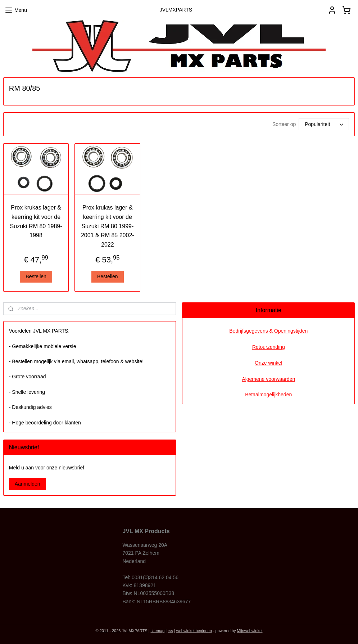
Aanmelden (28, 484)
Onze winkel (268, 363)
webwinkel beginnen (194, 631)
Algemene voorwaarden (268, 379)
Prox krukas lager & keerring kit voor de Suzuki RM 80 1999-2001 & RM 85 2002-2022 (108, 226)
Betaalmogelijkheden (268, 395)
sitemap (158, 631)
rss (170, 631)
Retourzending (269, 347)
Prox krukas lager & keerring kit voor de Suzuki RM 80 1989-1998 (36, 221)
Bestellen (36, 276)
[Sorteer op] (324, 124)
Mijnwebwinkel (250, 631)
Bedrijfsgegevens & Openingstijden (268, 331)
